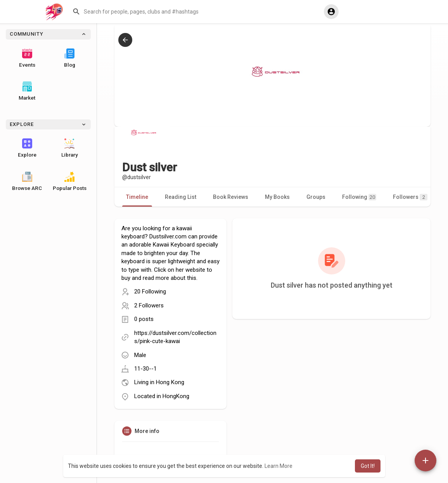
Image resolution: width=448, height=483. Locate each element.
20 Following (150, 292)
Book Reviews (231, 197)
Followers (410, 197)
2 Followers (149, 305)
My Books (277, 197)
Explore (27, 148)
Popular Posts (70, 181)
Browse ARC (27, 181)
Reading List (181, 197)
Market (27, 91)
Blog (70, 58)
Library (70, 148)
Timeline (137, 197)
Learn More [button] (278, 466)
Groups (316, 197)
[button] (195, 12)
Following (359, 197)
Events (27, 58)
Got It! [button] (368, 466)
